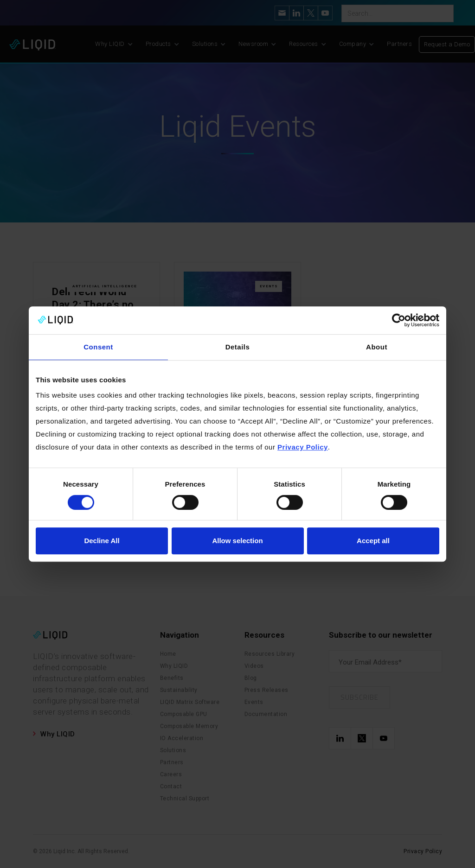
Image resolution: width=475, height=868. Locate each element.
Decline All (102, 541)
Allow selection (237, 541)
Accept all (373, 541)
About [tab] (377, 347)
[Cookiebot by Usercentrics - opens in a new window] (399, 320)
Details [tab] (238, 347)
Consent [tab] (98, 347)
